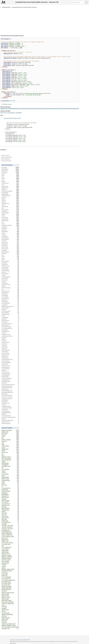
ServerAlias (10, 383)
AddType (10, 189)
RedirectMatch (10, 221)
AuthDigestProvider (10, 335)
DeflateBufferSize (10, 403)
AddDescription (10, 292)
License (9, 104)
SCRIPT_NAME (10, 552)
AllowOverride (10, 247)
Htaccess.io (13, 640)
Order (10, 180)
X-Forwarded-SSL (10, 613)
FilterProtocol (10, 244)
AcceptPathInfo (10, 274)
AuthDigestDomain (10, 374)
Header (55, 109)
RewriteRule (73, 109)
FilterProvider (10, 242)
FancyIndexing (10, 267)
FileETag (10, 200)
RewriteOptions (10, 239)
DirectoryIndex (10, 193)
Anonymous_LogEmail (10, 399)
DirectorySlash (10, 269)
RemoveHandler (10, 261)
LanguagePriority (10, 314)
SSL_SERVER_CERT (10, 582)
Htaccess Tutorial (5, 156)
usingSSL (10, 566)
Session (10, 233)
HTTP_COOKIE (10, 474)
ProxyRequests (10, 389)
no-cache (10, 473)
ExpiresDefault (50, 109)
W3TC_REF (10, 519)
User (10, 208)
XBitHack (10, 310)
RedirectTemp (10, 232)
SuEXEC (10, 419)
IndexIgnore (10, 227)
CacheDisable (10, 352)
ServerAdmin (10, 356)
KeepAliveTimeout (10, 422)
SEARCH (10, 512)
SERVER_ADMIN (10, 508)
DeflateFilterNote (10, 331)
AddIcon (10, 286)
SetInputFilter (10, 364)
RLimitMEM (10, 402)
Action (10, 257)
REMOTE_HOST (10, 518)
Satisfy (10, 216)
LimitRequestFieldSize (10, 408)
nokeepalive (10, 493)
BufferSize (10, 414)
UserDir (10, 316)
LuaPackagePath (10, 369)
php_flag (10, 202)
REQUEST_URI (10, 432)
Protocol (10, 275)
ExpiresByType (43, 109)
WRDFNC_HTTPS (10, 554)
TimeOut (10, 281)
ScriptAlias (10, 341)
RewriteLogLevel (10, 342)
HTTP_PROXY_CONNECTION (10, 580)
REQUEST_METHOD (10, 460)
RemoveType (10, 280)
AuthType (10, 235)
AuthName (10, 230)
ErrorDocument (30, 109)
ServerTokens (10, 217)
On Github (4, 104)
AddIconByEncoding (10, 327)
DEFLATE (3, 113)
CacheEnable (10, 409)
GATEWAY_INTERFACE (10, 571)
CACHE (10, 482)
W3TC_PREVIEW (10, 501)
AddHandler (10, 228)
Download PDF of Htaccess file (12, 118)
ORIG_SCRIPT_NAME (10, 600)
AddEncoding (10, 207)
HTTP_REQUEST (10, 549)
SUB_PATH (10, 622)
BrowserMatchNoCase (10, 324)
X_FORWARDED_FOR (10, 532)
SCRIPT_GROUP (10, 594)
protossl (10, 462)
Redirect (10, 182)
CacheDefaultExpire (10, 413)
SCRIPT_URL (10, 538)
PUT (10, 468)
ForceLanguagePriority (10, 328)
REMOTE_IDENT (10, 599)
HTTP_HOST (10, 434)
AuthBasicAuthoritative (10, 336)
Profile (10, 483)
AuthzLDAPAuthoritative (10, 359)
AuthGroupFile (10, 249)
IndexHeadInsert (10, 320)
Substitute (10, 319)
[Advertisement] (44, 21)
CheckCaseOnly (10, 355)
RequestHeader (10, 213)
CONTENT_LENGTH (10, 560)
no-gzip (8, 113)
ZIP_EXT (10, 611)
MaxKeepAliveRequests (10, 386)
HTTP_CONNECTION (10, 547)
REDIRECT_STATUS (10, 457)
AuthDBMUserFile (10, 380)
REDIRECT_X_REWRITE (10, 557)
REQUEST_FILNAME (10, 555)
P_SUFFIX (10, 565)
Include (10, 205)
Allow (10, 175)
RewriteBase (10, 172)
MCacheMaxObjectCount (10, 392)
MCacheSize (10, 394)
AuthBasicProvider (10, 285)
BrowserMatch (22, 109)
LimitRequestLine (10, 411)
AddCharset (10, 211)
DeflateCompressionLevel (10, 306)
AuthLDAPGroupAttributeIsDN (10, 417)
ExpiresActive (36, 109)
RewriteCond (60, 109)
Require (10, 199)
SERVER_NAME (10, 477)
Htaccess (19, 640)
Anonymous (10, 263)
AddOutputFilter (6, 7)
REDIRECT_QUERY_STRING (10, 569)
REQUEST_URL (10, 540)
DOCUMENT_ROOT (10, 466)
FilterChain (10, 241)
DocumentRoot (10, 297)
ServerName (10, 294)
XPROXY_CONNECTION (10, 535)
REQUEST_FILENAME (16, 113)
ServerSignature (10, 238)
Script (78, 109)
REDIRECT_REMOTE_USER (10, 593)
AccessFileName (10, 375)
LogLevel (10, 370)
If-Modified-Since (10, 510)
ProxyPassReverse (10, 366)
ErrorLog (10, 405)
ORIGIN (10, 451)
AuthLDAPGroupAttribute (10, 420)
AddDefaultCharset (10, 196)
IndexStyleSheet (10, 299)
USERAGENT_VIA (10, 530)
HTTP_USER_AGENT (10, 458)
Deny (10, 177)
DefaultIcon (10, 300)
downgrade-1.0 (10, 496)
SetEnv (10, 224)
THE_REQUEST (10, 465)
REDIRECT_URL (10, 541)
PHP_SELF (10, 591)
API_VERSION (10, 574)
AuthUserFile (10, 236)
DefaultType (10, 322)
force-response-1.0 (10, 504)
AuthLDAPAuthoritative (10, 395)
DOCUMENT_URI (10, 629)
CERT (10, 546)
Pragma (10, 471)
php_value (10, 197)
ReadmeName (10, 278)
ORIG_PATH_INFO (10, 618)
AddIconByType (10, 313)
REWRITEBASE (10, 494)
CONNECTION (10, 521)
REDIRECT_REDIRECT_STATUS (10, 625)
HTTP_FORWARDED (10, 577)
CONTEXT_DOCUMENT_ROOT (10, 624)
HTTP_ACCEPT (10, 502)
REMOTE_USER (10, 497)
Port (10, 222)
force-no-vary (10, 452)
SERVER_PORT (10, 449)
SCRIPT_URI (10, 576)
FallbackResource (10, 266)
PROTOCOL (10, 621)
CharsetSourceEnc (10, 311)
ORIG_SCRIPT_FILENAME (10, 602)
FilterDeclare (10, 246)
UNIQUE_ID (10, 616)
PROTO (10, 476)
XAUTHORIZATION (10, 522)
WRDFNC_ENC (10, 551)
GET (10, 454)
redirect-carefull (10, 563)
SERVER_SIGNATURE (10, 588)
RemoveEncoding (10, 350)
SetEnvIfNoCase (10, 203)
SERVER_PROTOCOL (10, 590)
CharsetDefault (10, 308)
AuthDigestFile (10, 358)
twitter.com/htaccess (6, 161)
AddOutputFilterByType (13, 109)
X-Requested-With (10, 480)
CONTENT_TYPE (10, 505)
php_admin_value (10, 291)
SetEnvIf (10, 214)
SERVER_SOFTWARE (10, 586)
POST (10, 455)
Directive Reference (6, 159)
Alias (10, 255)
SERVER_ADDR (10, 463)
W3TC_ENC (10, 485)
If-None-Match (10, 516)
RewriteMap (10, 330)
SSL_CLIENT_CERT (10, 585)
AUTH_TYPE (10, 572)
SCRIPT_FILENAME (10, 440)
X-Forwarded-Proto (10, 488)
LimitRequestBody (10, 277)
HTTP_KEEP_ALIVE (10, 544)
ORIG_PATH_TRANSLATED (10, 604)
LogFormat (10, 345)
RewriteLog (10, 349)
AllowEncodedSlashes (10, 378)
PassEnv (10, 339)
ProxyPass (10, 338)
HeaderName (10, 283)
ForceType (10, 250)
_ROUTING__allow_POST (10, 529)
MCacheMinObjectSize (10, 388)
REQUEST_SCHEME (10, 558)
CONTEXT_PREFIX (10, 491)
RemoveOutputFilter (10, 363)
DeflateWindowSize (10, 423)
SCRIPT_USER (10, 619)
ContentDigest (10, 317)
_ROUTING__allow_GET (10, 527)
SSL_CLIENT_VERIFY (10, 583)
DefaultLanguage (10, 271)
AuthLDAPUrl (10, 347)
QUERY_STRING (10, 446)
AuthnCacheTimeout (10, 416)
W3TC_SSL (10, 507)
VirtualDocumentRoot (10, 225)
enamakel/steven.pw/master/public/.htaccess (24, 7)
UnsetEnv (10, 333)
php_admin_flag (10, 353)
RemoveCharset (10, 325)
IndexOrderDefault (10, 303)
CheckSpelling (10, 302)
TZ (10, 487)
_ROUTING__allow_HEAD (10, 526)
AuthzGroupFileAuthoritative (10, 384)
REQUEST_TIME (10, 596)
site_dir (10, 605)
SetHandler (10, 253)
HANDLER (10, 499)
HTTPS (10, 437)
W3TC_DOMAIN (10, 561)
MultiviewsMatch (10, 367)
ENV (10, 438)
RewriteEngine (67, 109)
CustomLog (10, 344)
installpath (10, 608)
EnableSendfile (10, 377)
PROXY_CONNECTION (10, 533)
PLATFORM (10, 607)
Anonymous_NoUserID (10, 397)
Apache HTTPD (26, 640)
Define (10, 260)
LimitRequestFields (10, 406)
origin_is (10, 568)
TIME (10, 444)
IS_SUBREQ (10, 524)
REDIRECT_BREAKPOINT (10, 615)
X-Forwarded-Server (10, 579)
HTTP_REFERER (10, 469)
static (10, 443)
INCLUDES (10, 441)
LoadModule (10, 305)
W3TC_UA (10, 515)
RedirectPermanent (10, 288)
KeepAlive (10, 272)
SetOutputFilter (10, 210)
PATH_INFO (10, 513)
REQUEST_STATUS (10, 597)
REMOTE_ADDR (10, 479)
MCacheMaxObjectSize (10, 391)
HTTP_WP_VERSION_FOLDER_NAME (10, 627)
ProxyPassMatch (10, 361)
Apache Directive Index (6, 157)
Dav (10, 289)
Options (10, 174)
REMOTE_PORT (10, 610)
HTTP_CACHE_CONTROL (10, 543)
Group (10, 258)
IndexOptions (10, 264)
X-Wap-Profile (10, 490)
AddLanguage (10, 296)
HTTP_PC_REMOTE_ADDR (10, 537)
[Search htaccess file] (76, 2)
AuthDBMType (10, 400)
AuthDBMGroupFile (10, 381)
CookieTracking (10, 372)
